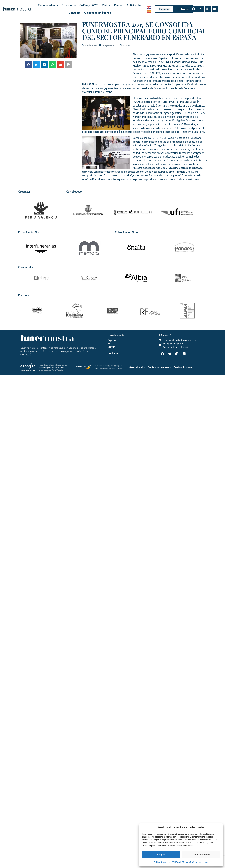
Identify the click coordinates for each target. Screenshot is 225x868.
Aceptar (161, 855)
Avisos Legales (202, 862)
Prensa (119, 5)
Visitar (106, 5)
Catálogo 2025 (89, 5)
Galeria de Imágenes (98, 13)
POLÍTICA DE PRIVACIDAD (183, 862)
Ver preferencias (201, 855)
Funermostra (48, 5)
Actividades (134, 5)
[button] (28, 65)
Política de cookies (162, 862)
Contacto (75, 13)
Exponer (69, 5)
